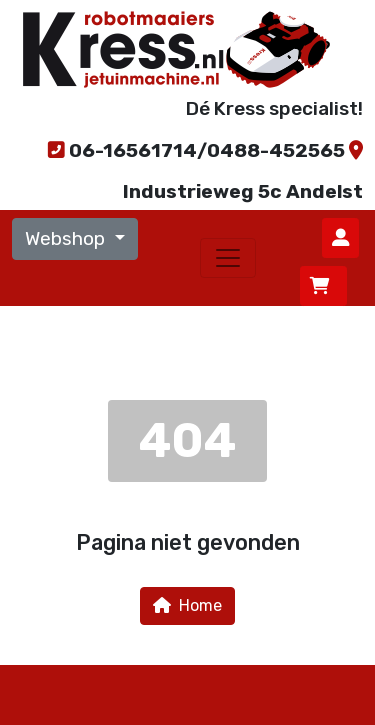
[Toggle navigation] (228, 258)
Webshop (67, 238)
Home (187, 605)
